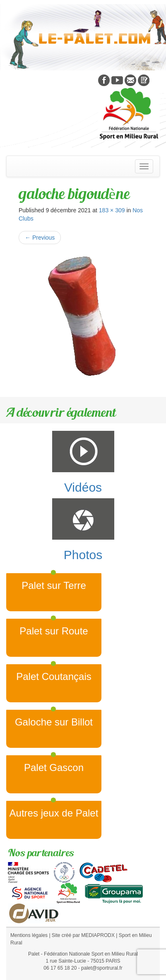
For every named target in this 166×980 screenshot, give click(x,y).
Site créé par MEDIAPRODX (83, 935)
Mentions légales (29, 935)
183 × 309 (112, 210)
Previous (40, 238)
